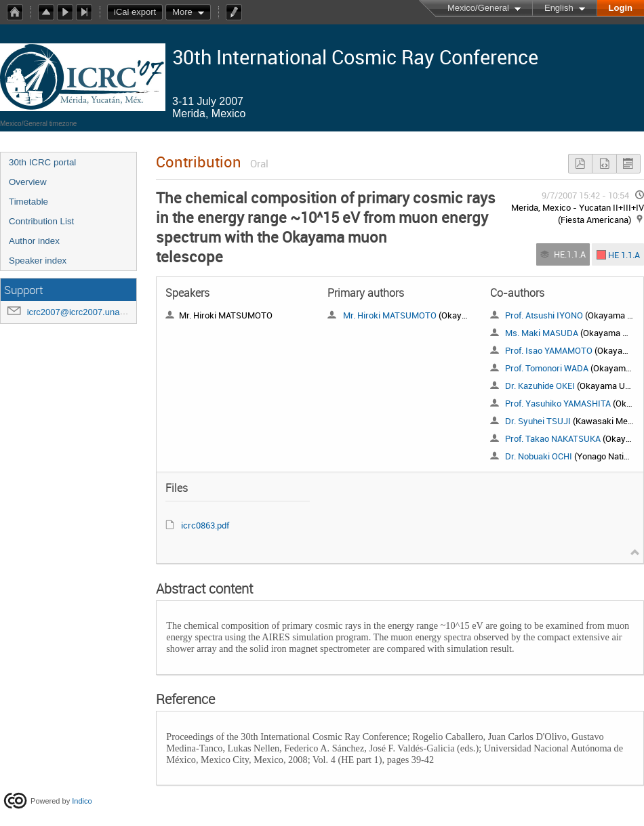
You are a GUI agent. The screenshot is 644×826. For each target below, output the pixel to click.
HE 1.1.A (624, 254)
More (182, 12)
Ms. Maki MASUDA (542, 333)
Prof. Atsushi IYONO (544, 315)
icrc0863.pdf (205, 525)
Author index (34, 241)
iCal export (138, 12)
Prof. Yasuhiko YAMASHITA (558, 403)
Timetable (28, 202)
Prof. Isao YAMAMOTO (549, 350)
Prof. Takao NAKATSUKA (553, 438)
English (559, 8)
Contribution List (41, 221)
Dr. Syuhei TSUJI (538, 421)
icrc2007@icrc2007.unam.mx (84, 312)
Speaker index (38, 261)
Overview (28, 182)
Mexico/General (478, 8)
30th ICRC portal (42, 162)
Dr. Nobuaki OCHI (539, 456)
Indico (82, 801)
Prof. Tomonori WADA (547, 368)
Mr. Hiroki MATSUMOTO (390, 315)
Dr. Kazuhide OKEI (540, 386)
